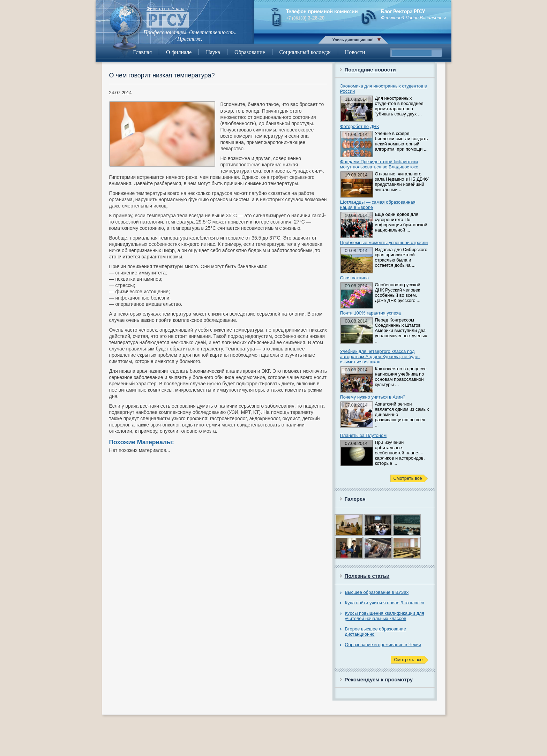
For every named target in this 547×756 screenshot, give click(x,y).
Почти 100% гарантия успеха (370, 313)
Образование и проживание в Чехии (383, 645)
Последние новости (370, 70)
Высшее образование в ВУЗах (377, 592)
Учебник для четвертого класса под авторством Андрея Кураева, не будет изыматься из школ (380, 357)
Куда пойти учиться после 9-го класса (385, 603)
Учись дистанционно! (353, 40)
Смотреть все (408, 478)
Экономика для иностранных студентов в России (384, 89)
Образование (250, 52)
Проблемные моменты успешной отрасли (384, 243)
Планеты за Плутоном (364, 435)
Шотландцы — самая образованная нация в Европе (378, 205)
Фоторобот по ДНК (360, 126)
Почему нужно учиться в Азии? (373, 397)
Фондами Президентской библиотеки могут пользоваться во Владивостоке (379, 164)
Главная (142, 52)
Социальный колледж (305, 52)
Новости (355, 52)
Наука (213, 52)
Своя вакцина (355, 278)
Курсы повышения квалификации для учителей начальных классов (385, 616)
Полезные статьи (367, 576)
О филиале (179, 52)
